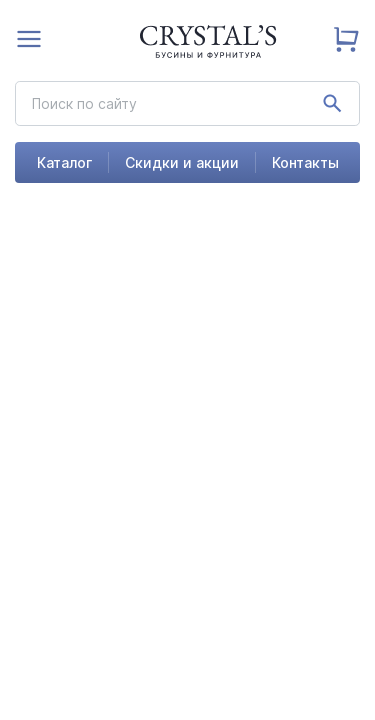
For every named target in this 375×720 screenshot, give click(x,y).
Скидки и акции (182, 162)
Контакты (305, 162)
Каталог (64, 162)
